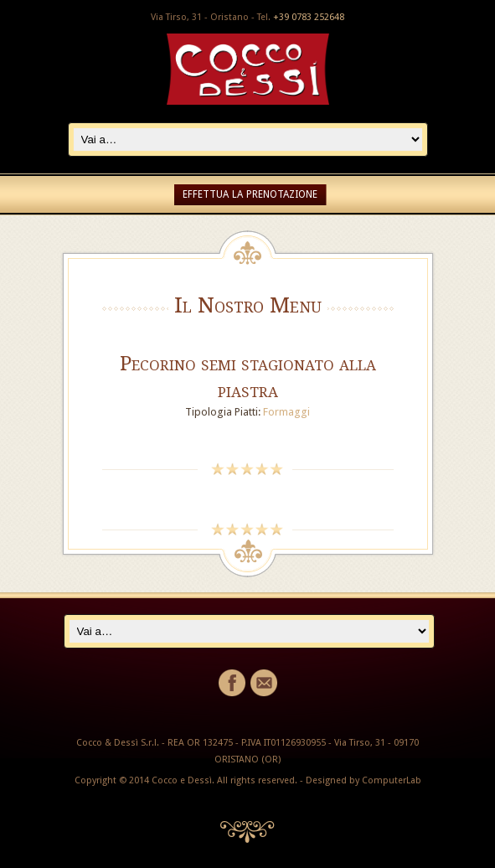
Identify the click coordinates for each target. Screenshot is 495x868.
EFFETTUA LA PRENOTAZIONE (250, 194)
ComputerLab (392, 780)
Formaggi (286, 412)
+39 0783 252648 (309, 17)
